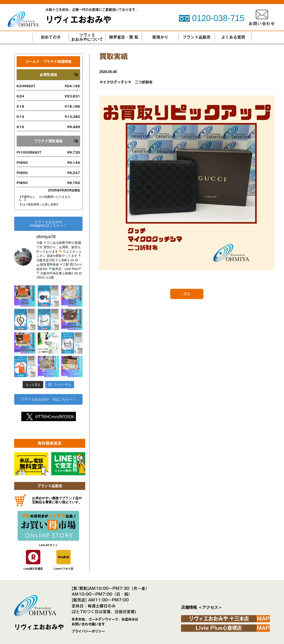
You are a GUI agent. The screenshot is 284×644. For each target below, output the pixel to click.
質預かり (160, 37)
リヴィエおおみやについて (87, 37)
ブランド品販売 (197, 37)
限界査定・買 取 (124, 37)
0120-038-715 (218, 18)
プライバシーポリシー (88, 631)
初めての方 (51, 37)
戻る (187, 294)
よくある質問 (233, 37)
